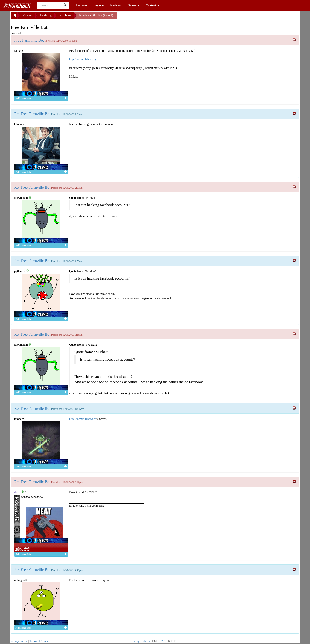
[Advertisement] (152, 17)
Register (116, 5)
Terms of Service (40, 641)
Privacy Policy (19, 641)
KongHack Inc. (142, 641)
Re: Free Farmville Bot (32, 114)
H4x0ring (46, 15)
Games (133, 5)
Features (81, 5)
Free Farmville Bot (29, 40)
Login (99, 5)
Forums (27, 15)
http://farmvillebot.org (83, 59)
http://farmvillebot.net (82, 419)
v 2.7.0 (163, 641)
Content (152, 5)
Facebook (65, 15)
